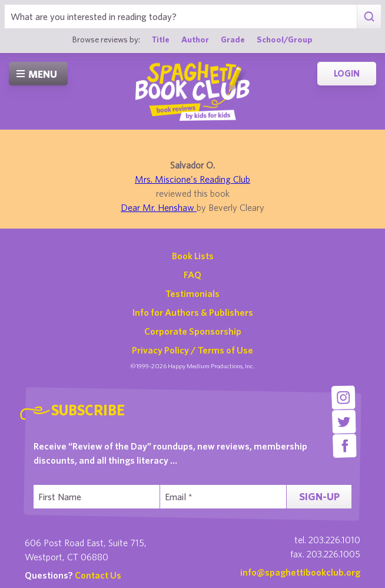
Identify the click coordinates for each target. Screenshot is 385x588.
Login (347, 73)
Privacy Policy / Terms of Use (192, 350)
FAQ (192, 275)
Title (161, 39)
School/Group (285, 39)
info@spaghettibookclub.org (300, 572)
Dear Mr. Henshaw (159, 207)
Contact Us (98, 575)
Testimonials (192, 293)
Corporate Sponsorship (193, 331)
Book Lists (193, 256)
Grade (233, 39)
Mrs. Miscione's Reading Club (192, 179)
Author (195, 39)
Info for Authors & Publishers (193, 312)
